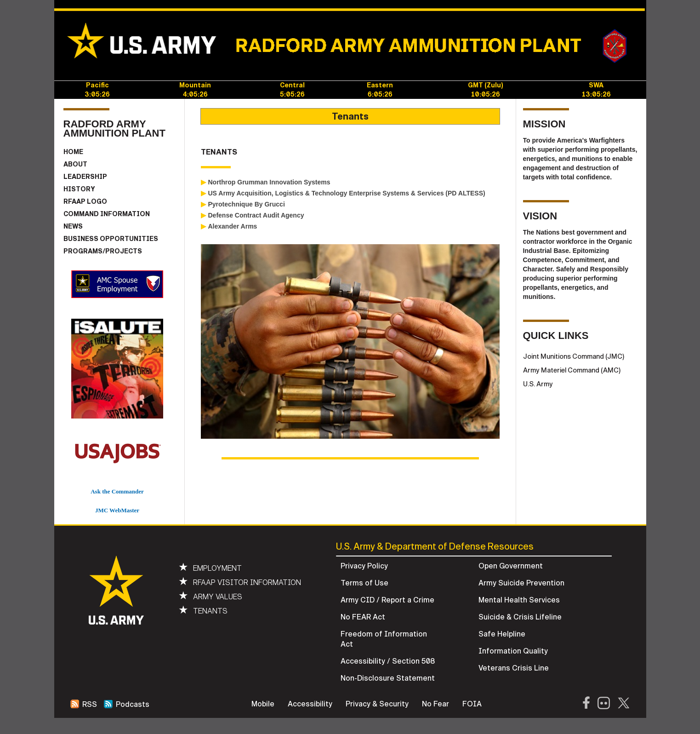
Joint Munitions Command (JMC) (574, 356)
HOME (73, 152)
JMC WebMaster (117, 510)
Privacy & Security (377, 704)
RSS (84, 704)
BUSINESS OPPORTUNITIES (111, 239)
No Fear (435, 704)
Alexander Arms (233, 226)
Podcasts (127, 704)
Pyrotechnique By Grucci (247, 204)
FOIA (472, 704)
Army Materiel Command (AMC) (572, 370)
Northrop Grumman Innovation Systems (269, 182)
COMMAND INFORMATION (107, 214)
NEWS (73, 227)
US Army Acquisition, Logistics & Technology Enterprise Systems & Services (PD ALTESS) (347, 193)
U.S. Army (538, 384)
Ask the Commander (117, 491)
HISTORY (79, 189)
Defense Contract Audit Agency (256, 215)
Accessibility (310, 704)
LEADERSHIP (85, 177)
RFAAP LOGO (85, 202)
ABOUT (75, 164)
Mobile (263, 704)
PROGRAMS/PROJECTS (103, 251)
